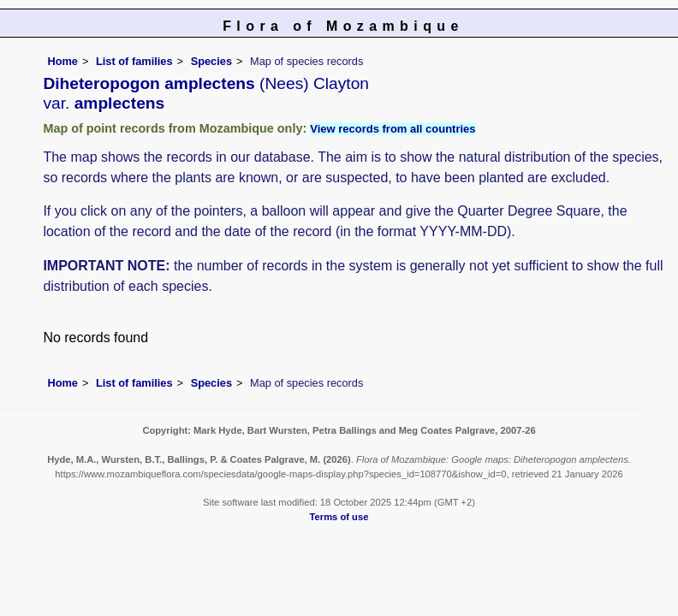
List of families (134, 61)
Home (62, 61)
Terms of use (339, 517)
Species (211, 61)
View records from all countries (393, 129)
